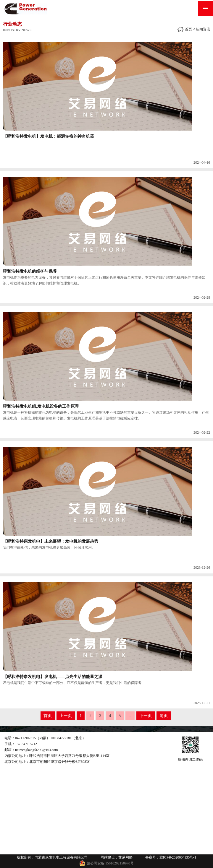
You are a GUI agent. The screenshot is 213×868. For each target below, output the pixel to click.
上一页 (66, 716)
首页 (188, 29)
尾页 (164, 716)
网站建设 (108, 857)
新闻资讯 (203, 29)
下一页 (146, 716)
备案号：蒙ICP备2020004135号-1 (171, 857)
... (130, 716)
